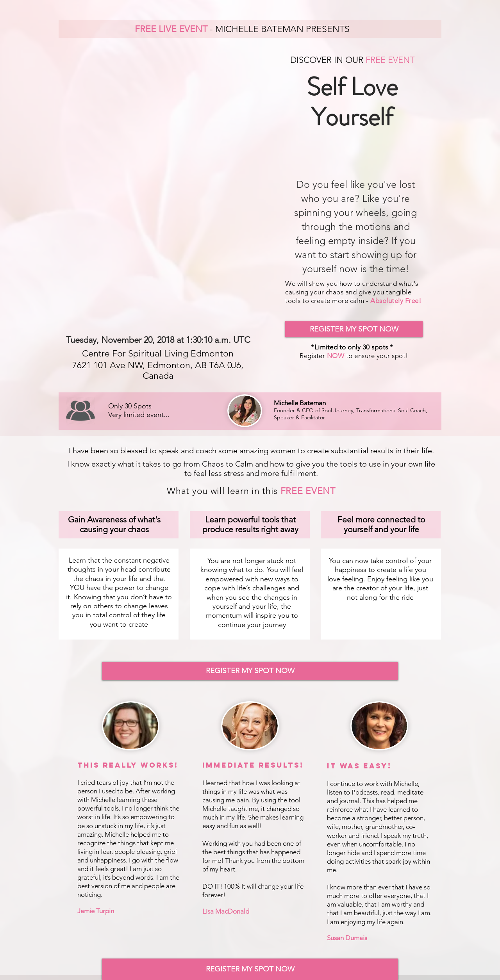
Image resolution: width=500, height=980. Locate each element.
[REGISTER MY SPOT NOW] (354, 329)
